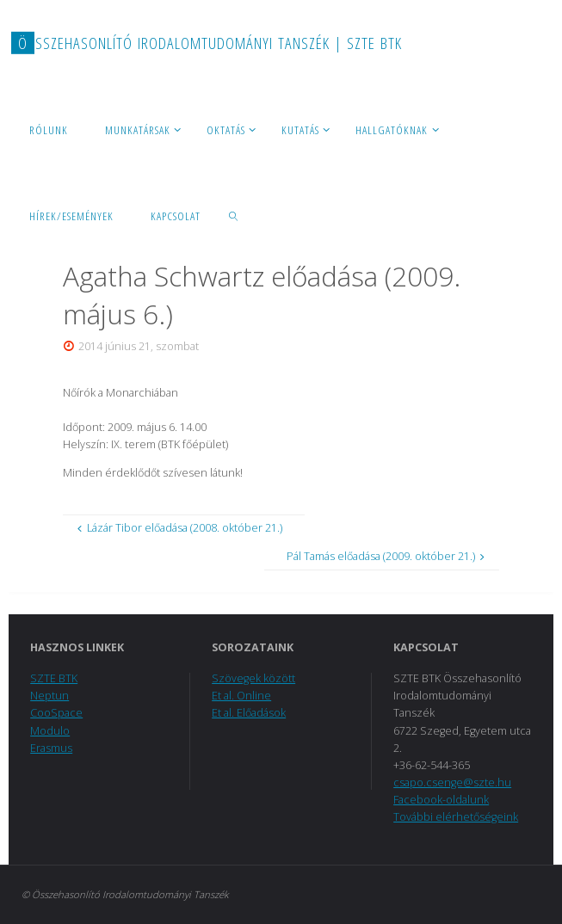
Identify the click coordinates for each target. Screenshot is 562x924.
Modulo (50, 731)
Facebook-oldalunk (441, 800)
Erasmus (51, 748)
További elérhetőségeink (456, 817)
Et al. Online (241, 696)
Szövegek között (253, 678)
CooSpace (56, 713)
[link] (234, 215)
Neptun (49, 696)
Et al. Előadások (249, 713)
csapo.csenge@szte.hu (452, 782)
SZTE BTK (54, 678)
